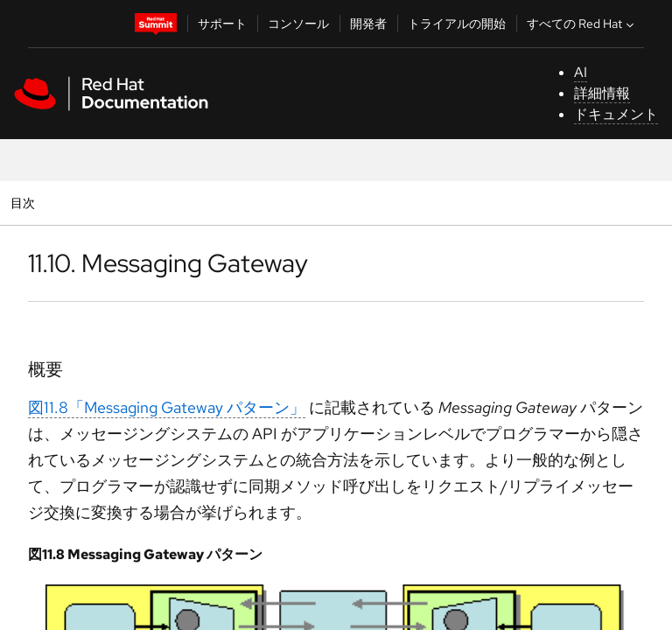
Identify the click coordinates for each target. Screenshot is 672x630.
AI (581, 72)
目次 (25, 203)
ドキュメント (616, 114)
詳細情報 (602, 93)
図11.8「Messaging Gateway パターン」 (167, 407)
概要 (45, 369)
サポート (222, 24)
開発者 (368, 24)
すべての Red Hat (582, 24)
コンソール (298, 24)
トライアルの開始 (457, 24)
